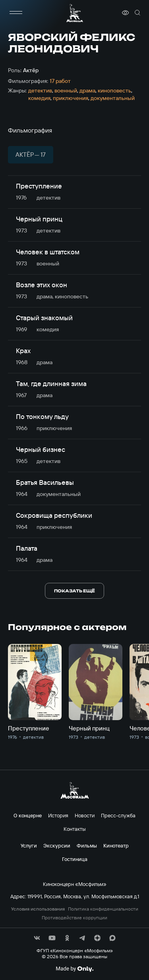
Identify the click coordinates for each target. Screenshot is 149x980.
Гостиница (75, 859)
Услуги (29, 845)
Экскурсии (57, 845)
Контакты (75, 829)
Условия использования (38, 909)
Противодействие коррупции (74, 918)
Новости (85, 815)
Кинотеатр (116, 845)
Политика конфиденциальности (103, 909)
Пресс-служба (118, 815)
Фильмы (87, 845)
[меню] (16, 13)
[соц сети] (37, 938)
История (58, 815)
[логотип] (75, 13)
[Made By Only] (74, 969)
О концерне (28, 815)
